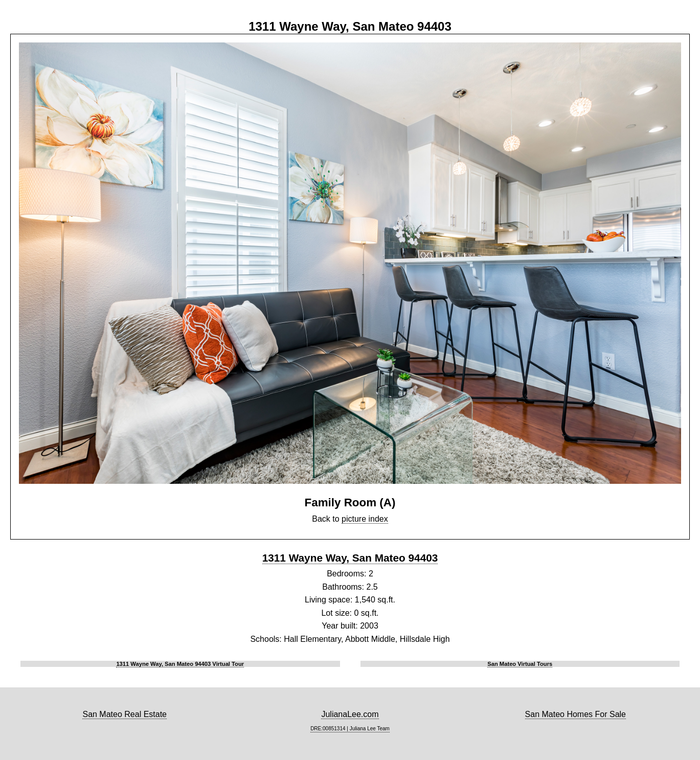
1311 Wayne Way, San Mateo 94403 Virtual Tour (180, 664)
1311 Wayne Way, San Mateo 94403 (350, 558)
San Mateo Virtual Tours (520, 664)
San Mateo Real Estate (125, 714)
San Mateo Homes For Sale (575, 714)
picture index (365, 519)
